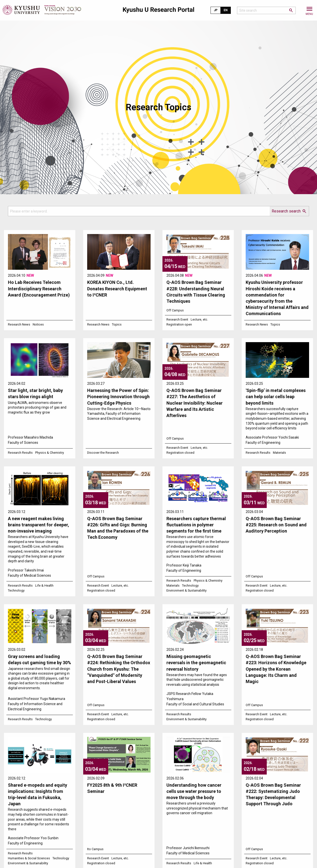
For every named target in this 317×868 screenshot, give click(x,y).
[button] (309, 10)
